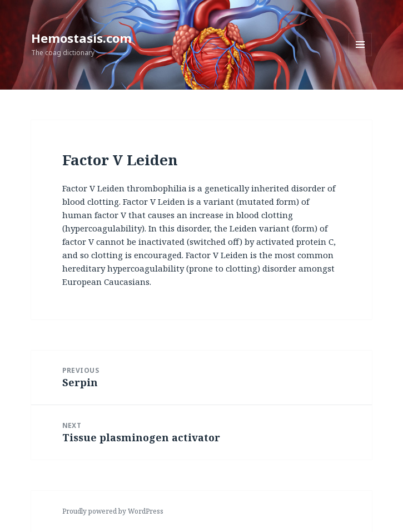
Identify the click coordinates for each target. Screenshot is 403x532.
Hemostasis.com (81, 38)
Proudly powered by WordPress (113, 511)
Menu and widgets (360, 56)
